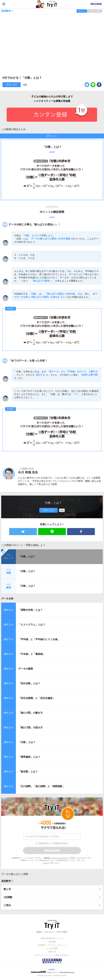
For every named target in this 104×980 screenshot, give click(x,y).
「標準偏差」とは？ (29, 757)
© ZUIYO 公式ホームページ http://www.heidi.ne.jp (53, 971)
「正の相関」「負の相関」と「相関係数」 (41, 786)
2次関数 (8, 897)
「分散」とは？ (27, 556)
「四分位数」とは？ (29, 683)
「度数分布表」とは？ (30, 610)
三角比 (7, 905)
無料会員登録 (96, 4)
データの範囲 (26, 669)
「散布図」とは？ (28, 772)
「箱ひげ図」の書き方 (30, 713)
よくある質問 (52, 948)
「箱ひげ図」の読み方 (30, 727)
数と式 (7, 889)
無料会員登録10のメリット (52, 938)
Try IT (52, 4)
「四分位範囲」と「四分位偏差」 (37, 698)
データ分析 (7, 599)
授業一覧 (52, 952)
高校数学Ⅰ (7, 881)
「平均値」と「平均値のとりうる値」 (39, 639)
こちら (45, 863)
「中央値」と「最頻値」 (32, 654)
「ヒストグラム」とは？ (32, 625)
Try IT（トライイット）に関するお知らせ (52, 955)
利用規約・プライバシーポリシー (56, 858)
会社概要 (52, 942)
